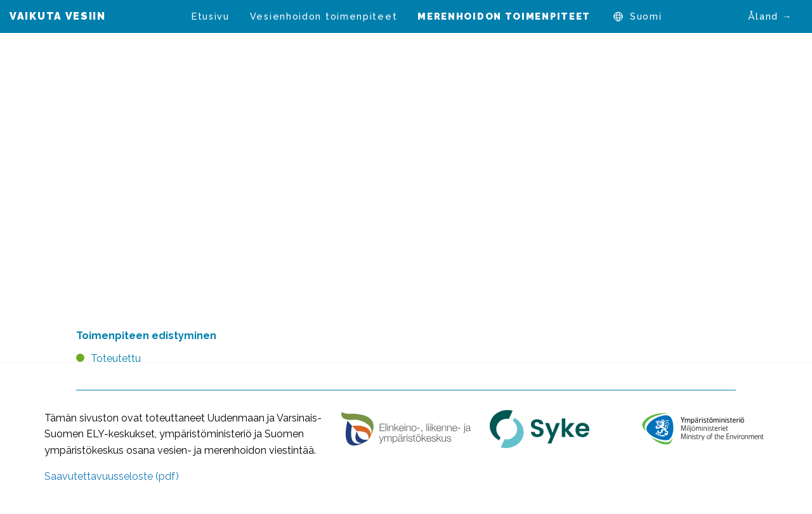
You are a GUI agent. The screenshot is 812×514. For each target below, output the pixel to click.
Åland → (770, 16)
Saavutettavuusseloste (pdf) (112, 476)
